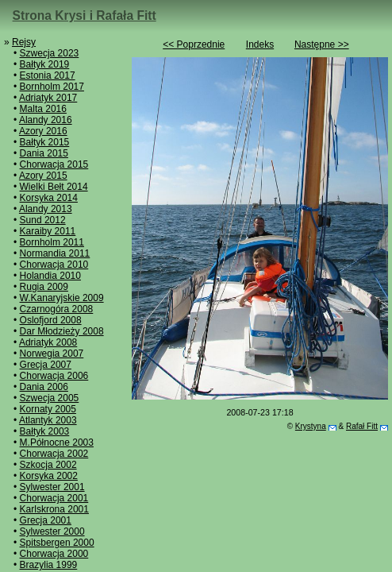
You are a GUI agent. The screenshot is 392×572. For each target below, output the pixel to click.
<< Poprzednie (194, 44)
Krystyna (311, 426)
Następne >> (322, 44)
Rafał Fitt (362, 426)
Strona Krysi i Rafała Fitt (85, 15)
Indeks (260, 44)
